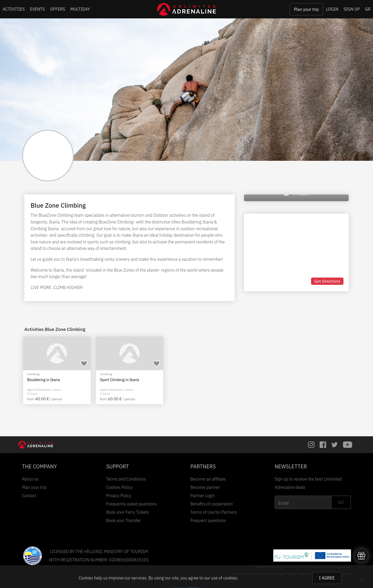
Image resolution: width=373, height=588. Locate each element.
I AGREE (327, 578)
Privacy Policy (119, 496)
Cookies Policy (119, 487)
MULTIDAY (80, 9)
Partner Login (203, 496)
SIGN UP (352, 9)
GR (368, 9)
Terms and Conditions (126, 479)
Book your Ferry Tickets (128, 512)
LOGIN (332, 9)
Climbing (33, 374)
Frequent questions (208, 520)
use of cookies (224, 578)
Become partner (205, 487)
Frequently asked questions (131, 504)
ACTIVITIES (14, 9)
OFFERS (58, 9)
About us (30, 479)
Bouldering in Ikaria (44, 380)
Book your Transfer (123, 520)
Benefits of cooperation (212, 504)
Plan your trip (306, 9)
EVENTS (38, 9)
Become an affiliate (208, 479)
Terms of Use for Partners (214, 512)
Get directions (327, 281)
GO (341, 502)
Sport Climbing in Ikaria (120, 380)
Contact (29, 496)
